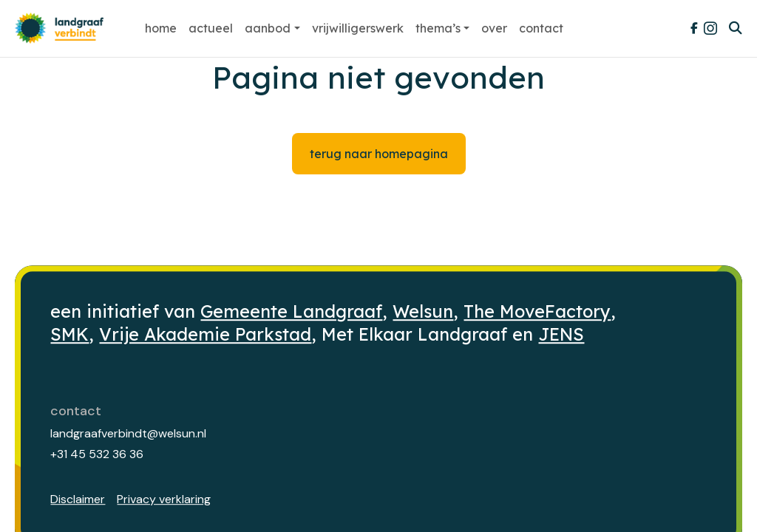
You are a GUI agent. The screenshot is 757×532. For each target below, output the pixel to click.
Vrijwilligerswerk (358, 28)
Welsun (423, 311)
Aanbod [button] (268, 28)
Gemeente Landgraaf (291, 311)
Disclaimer (78, 499)
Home (161, 28)
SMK (69, 334)
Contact (541, 28)
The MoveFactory (537, 311)
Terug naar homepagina (379, 154)
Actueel (211, 28)
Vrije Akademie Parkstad (205, 334)
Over (494, 28)
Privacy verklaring (164, 499)
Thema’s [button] (438, 28)
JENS (561, 334)
